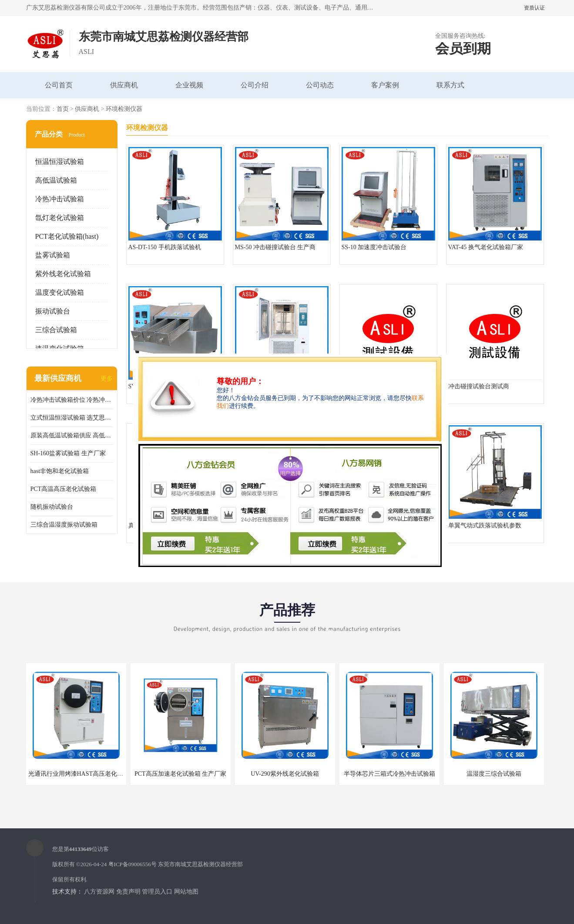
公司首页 (59, 85)
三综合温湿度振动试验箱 (64, 525)
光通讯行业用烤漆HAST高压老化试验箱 (82, 774)
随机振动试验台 (52, 507)
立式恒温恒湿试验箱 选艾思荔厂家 (72, 418)
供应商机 (124, 85)
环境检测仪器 (124, 109)
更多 (107, 379)
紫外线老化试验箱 (63, 274)
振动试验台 (53, 311)
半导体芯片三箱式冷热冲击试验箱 (389, 774)
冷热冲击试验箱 (60, 199)
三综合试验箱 (56, 330)
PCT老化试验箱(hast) (67, 236)
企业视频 (189, 85)
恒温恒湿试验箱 (60, 162)
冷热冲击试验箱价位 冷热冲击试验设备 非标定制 (72, 400)
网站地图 (186, 892)
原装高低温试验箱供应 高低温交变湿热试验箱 (72, 435)
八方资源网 (99, 892)
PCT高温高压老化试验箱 (64, 489)
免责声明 (128, 892)
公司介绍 (255, 85)
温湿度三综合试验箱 (494, 774)
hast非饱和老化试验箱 (60, 471)
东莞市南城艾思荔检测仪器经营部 (200, 864)
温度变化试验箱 (60, 292)
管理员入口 (157, 892)
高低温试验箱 (56, 180)
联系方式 (450, 85)
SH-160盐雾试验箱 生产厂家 (68, 453)
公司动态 (320, 85)
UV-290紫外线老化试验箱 (285, 774)
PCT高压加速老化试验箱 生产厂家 (180, 774)
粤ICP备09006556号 (133, 864)
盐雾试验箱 (53, 255)
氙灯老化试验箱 (60, 218)
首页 (63, 109)
